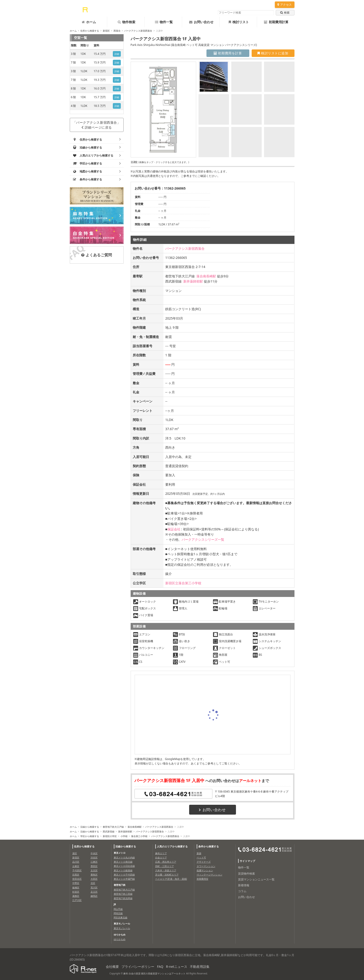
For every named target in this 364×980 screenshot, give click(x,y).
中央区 (94, 853)
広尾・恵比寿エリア (166, 862)
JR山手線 (118, 909)
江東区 (94, 862)
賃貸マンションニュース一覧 (256, 879)
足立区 (94, 892)
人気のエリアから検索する (172, 846)
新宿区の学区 (110, 836)
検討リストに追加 (273, 53)
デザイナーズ (204, 862)
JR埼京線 (118, 913)
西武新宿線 (109, 831)
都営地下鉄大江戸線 (113, 827)
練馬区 (94, 896)
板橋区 (76, 887)
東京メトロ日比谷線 (124, 866)
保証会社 (174, 529)
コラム (242, 891)
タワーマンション (206, 866)
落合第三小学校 (139, 836)
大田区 (94, 879)
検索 (285, 13)
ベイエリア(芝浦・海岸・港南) (171, 879)
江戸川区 (77, 900)
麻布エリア (161, 853)
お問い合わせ (201, 22)
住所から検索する (90, 31)
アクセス (285, 5)
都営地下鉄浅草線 (123, 898)
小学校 (124, 836)
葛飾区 (76, 896)
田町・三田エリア (165, 866)
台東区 (76, 866)
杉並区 (76, 892)
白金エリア (161, 857)
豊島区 (94, 875)
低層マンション (205, 870)
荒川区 (94, 887)
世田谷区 (77, 879)
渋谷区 (94, 857)
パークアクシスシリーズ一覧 (203, 539)
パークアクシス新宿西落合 (138, 31)
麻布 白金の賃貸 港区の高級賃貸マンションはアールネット (154, 973)
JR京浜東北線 (121, 917)
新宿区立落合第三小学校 (183, 583)
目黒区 (76, 875)
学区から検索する (90, 836)
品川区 (76, 862)
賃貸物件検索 (246, 874)
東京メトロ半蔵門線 (124, 879)
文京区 (94, 870)
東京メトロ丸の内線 (124, 857)
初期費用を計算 (228, 53)
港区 (75, 853)
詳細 (117, 54)
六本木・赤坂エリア (166, 870)
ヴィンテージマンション (210, 875)
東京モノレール (122, 928)
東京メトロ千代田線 (124, 875)
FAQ (160, 967)
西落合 (117, 31)
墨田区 (94, 866)
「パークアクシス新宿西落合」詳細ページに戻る (97, 125)
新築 (199, 853)
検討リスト (239, 22)
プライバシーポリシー (138, 967)
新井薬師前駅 (193, 281)
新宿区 (106, 31)
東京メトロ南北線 (123, 862)
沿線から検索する (90, 827)
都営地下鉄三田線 (123, 894)
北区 (93, 883)
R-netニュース (177, 967)
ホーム (89, 22)
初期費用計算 (276, 22)
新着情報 (244, 885)
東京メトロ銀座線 (123, 870)
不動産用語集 (200, 967)
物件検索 (127, 22)
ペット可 (201, 857)
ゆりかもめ (120, 939)
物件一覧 (164, 22)
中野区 (76, 883)
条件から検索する (209, 846)
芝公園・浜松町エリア (167, 875)
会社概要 (112, 967)
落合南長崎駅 (206, 276)
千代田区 (77, 870)
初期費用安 (202, 879)
